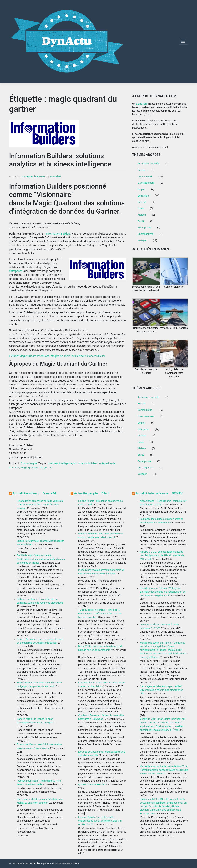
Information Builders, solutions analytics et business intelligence (60, 160)
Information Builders (58, 234)
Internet (142, 202)
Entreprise (143, 196)
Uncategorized (146, 234)
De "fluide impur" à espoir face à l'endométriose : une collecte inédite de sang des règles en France (41, 559)
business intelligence (60, 463)
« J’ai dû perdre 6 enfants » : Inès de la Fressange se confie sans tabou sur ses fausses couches (100, 613)
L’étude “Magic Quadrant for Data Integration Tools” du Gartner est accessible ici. (57, 356)
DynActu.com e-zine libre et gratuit (33, 863)
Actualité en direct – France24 (34, 493)
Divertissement (146, 183)
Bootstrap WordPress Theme (65, 863)
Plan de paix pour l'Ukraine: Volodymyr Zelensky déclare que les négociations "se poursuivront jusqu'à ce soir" (163, 592)
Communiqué (29, 463)
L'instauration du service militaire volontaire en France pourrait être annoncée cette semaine (40, 505)
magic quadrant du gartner (36, 467)
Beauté (142, 170)
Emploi (141, 189)
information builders (86, 463)
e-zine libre (141, 104)
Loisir (141, 208)
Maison (142, 215)
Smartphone (144, 228)
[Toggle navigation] (183, 41)
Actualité (55, 176)
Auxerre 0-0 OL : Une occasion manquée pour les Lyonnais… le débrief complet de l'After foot (162, 555)
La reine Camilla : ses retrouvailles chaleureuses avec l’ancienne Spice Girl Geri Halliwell (100, 821)
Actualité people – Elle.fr (92, 493)
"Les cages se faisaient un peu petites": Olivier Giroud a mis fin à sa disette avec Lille (162, 690)
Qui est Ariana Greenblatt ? (93, 784)
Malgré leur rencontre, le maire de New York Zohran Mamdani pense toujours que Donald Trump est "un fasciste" (164, 770)
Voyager (142, 240)
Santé (141, 221)
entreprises (16, 271)
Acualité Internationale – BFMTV (159, 493)
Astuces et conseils (149, 163)
